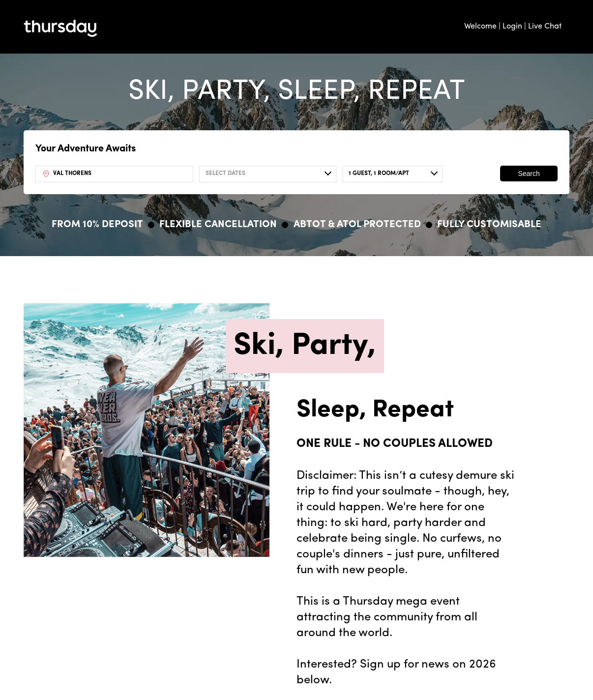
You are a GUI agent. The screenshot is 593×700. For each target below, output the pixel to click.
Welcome (480, 27)
